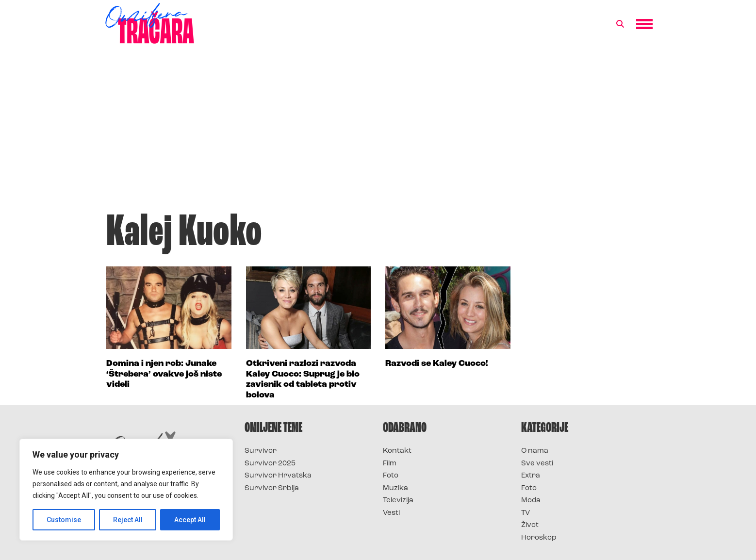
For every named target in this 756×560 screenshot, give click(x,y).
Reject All (128, 520)
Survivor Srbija (272, 488)
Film (390, 464)
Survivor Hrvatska (278, 476)
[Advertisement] (378, 133)
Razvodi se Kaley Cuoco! (437, 364)
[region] (126, 490)
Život (530, 525)
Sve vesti (537, 464)
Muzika (395, 488)
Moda (531, 501)
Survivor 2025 (270, 464)
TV (526, 513)
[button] (620, 24)
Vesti (391, 513)
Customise (64, 520)
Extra (531, 476)
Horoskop (539, 538)
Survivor (261, 451)
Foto (391, 476)
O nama (535, 451)
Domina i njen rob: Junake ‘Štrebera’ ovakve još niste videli (164, 374)
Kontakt (397, 451)
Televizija (398, 501)
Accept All (190, 520)
